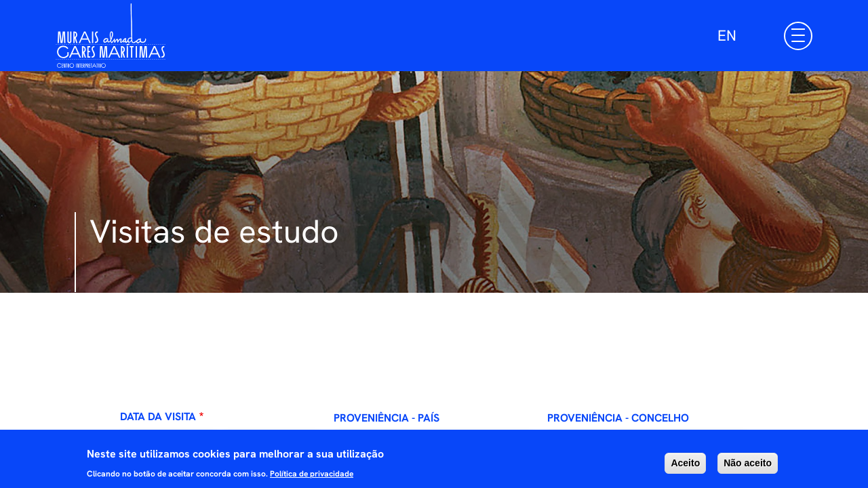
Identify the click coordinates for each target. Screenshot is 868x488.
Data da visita (158, 416)
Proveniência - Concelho (618, 418)
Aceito (685, 467)
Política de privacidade (312, 479)
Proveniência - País (387, 418)
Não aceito (748, 467)
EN (727, 36)
